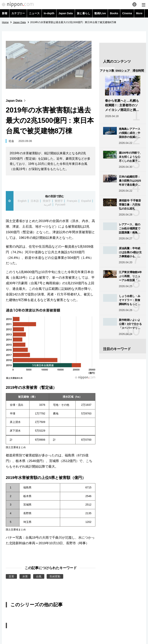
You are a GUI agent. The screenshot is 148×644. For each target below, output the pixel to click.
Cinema (127, 13)
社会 (11, 141)
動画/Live (100, 13)
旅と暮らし (84, 13)
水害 (25, 576)
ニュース (34, 13)
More (139, 13)
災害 (11, 576)
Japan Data (66, 13)
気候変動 (55, 576)
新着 (5, 13)
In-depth (49, 13)
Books (114, 13)
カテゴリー (18, 13)
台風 (39, 576)
